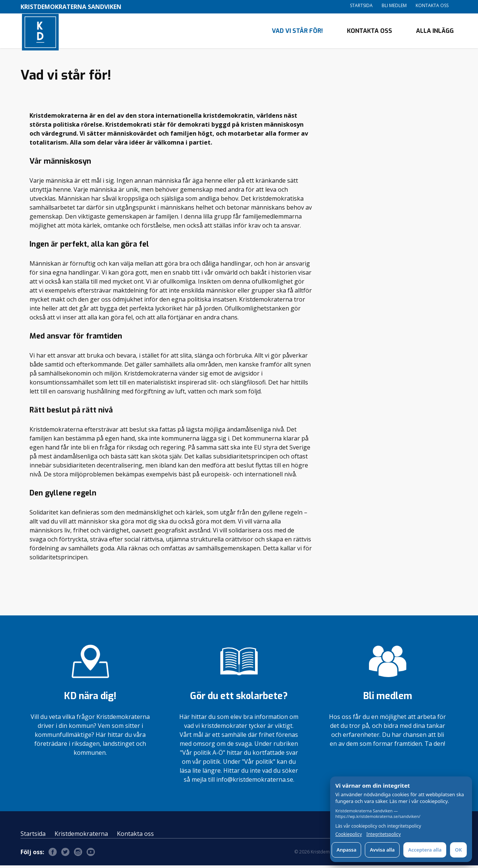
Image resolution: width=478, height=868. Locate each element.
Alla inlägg (435, 32)
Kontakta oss (432, 5)
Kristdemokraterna (81, 836)
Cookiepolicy (349, 834)
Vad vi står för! (297, 32)
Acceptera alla (425, 850)
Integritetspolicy (384, 834)
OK (458, 850)
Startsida (361, 5)
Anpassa (346, 850)
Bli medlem (394, 5)
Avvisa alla (382, 850)
